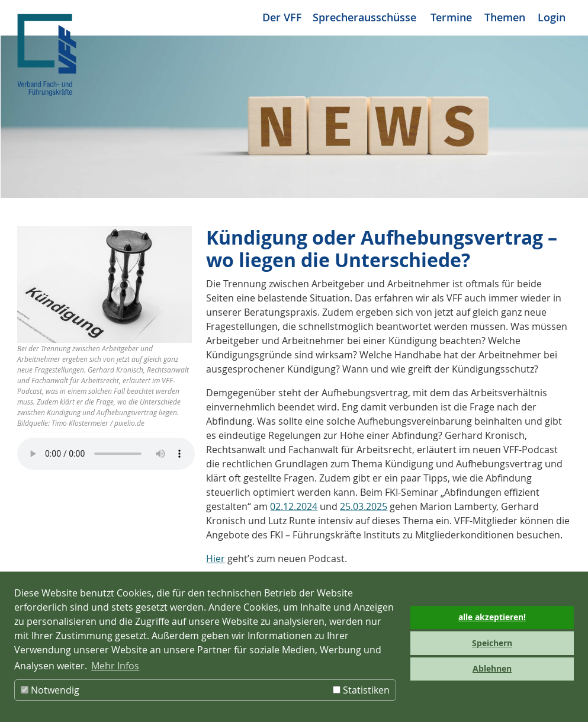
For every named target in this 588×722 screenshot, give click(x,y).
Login (552, 17)
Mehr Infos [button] (115, 666)
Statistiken (361, 690)
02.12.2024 (294, 506)
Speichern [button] (492, 643)
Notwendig (50, 690)
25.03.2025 (364, 506)
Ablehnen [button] (492, 669)
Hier (216, 559)
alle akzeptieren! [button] (492, 617)
